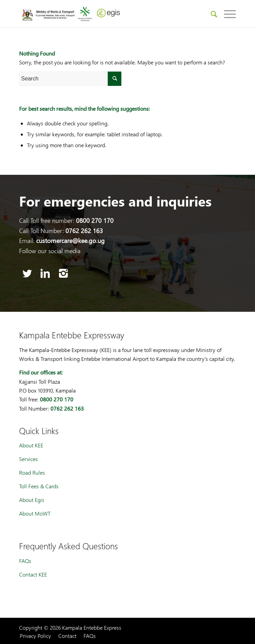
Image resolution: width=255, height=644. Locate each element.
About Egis (32, 500)
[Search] (211, 14)
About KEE (31, 445)
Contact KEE (33, 574)
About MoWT (35, 513)
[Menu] (227, 14)
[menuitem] (211, 14)
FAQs (25, 561)
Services (28, 459)
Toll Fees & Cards (39, 486)
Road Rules (32, 472)
